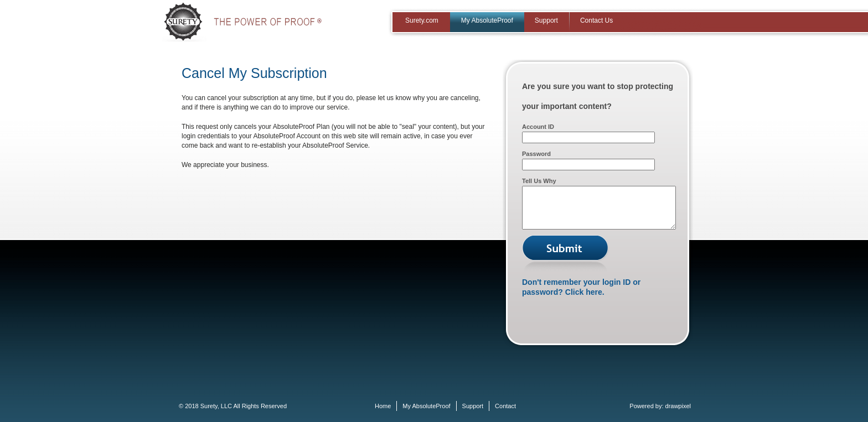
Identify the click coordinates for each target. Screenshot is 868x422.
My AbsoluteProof (487, 20)
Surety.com (422, 20)
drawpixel (678, 406)
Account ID (538, 127)
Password (536, 154)
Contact (505, 406)
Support (546, 20)
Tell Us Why (539, 181)
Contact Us (596, 20)
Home (383, 406)
